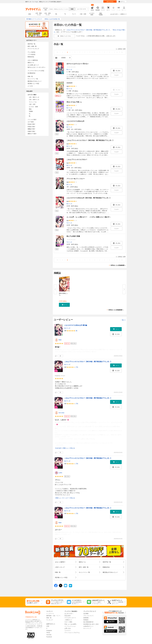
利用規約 (86, 620)
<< (57, 52)
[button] (64, 305)
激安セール (31, 63)
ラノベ (74, 14)
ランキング (50, 620)
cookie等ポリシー (88, 626)
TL (65, 14)
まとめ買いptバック (33, 65)
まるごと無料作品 (33, 60)
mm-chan (61, 413)
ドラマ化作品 (31, 54)
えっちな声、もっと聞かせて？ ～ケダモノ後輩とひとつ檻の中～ (89, 217)
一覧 (123, 320)
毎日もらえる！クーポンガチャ (37, 67)
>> (122, 52)
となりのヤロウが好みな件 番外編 (76, 325)
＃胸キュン (66, 448)
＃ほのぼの (58, 448)
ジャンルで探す (32, 120)
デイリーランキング (33, 49)
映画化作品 (31, 57)
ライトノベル (33, 102)
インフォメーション (70, 626)
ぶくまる (30, 86)
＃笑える (72, 448)
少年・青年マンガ (39, 14)
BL (56, 14)
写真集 (31, 111)
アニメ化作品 (31, 52)
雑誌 (30, 109)
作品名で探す (31, 124)
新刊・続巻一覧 (32, 46)
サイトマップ (87, 628)
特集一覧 (30, 76)
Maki (60, 340)
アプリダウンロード (70, 618)
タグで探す (31, 122)
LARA (60, 473)
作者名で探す (31, 127)
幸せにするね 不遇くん (74, 102)
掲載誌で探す (31, 129)
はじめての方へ (114, 14)
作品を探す (68, 616)
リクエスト (68, 631)
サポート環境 (68, 622)
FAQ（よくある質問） (71, 624)
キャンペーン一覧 (33, 79)
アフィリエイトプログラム (72, 633)
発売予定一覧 (31, 44)
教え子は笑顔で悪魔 (73, 236)
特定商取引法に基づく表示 (91, 624)
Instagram (49, 631)
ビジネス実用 (92, 14)
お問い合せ (68, 628)
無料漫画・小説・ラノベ (53, 616)
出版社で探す (31, 131)
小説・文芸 (83, 14)
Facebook (49, 637)
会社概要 (86, 614)
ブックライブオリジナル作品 (36, 71)
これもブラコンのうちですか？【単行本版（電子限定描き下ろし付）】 (88, 30)
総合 (30, 14)
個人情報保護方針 (88, 622)
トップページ (50, 614)
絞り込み (46, 9)
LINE (48, 626)
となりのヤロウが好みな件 (75, 121)
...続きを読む (60, 445)
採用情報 (86, 618)
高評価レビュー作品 (33, 84)
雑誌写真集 (101, 14)
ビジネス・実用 (33, 107)
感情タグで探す (32, 134)
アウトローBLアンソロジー (76, 179)
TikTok (48, 633)
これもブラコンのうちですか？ (77, 159)
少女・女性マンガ (47, 14)
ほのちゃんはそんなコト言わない (78, 64)
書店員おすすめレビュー (35, 81)
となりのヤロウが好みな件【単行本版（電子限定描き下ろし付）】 (89, 198)
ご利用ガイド (123, 14)
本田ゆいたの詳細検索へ (118, 265)
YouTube (49, 635)
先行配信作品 (31, 73)
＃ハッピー (66, 498)
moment (69, 83)
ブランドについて (88, 616)
